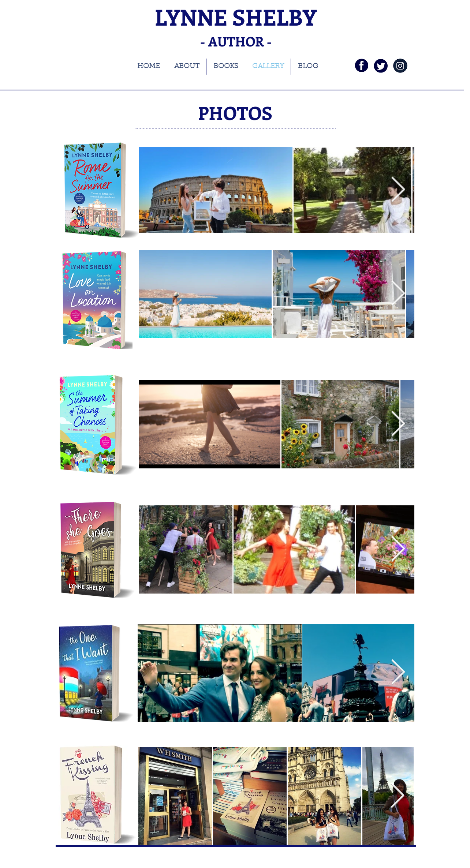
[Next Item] (398, 294)
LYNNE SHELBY (236, 17)
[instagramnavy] (400, 66)
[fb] (361, 66)
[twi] (381, 66)
